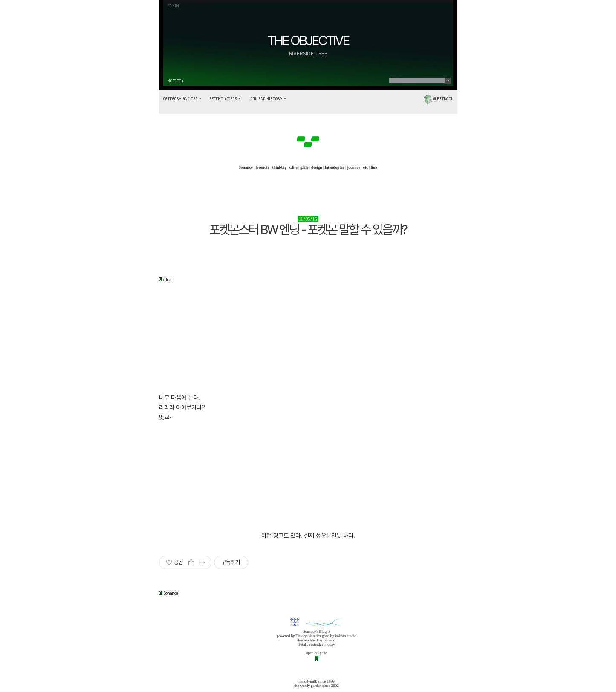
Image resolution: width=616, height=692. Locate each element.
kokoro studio (346, 636)
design (317, 167)
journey (354, 167)
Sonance (246, 167)
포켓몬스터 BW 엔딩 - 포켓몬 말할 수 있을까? (308, 229)
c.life (294, 167)
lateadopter (335, 167)
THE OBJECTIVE (308, 40)
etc (366, 167)
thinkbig (279, 167)
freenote (262, 167)
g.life (304, 167)
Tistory (301, 636)
